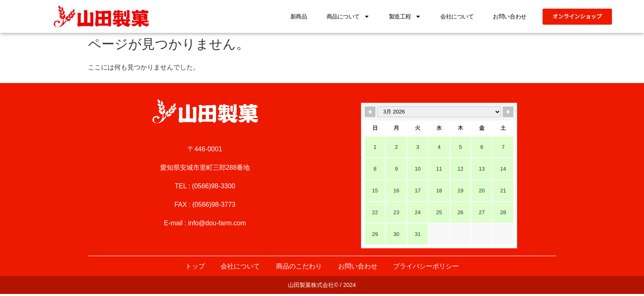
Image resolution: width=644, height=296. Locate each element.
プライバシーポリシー (427, 266)
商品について (345, 16)
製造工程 (402, 16)
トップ (194, 266)
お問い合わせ (507, 16)
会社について (454, 16)
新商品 (296, 16)
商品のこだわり (299, 266)
